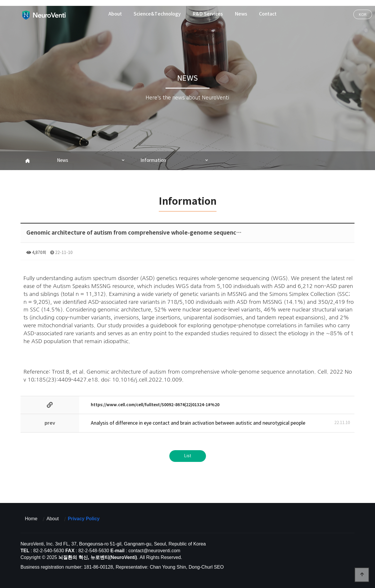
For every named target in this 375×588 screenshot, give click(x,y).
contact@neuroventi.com (154, 551)
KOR (363, 14)
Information (153, 161)
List (188, 456)
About (115, 14)
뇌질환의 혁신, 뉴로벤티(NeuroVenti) (44, 15)
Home (31, 519)
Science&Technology (157, 14)
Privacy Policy (84, 519)
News (241, 14)
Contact (268, 14)
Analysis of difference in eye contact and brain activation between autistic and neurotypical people (198, 423)
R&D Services (208, 14)
